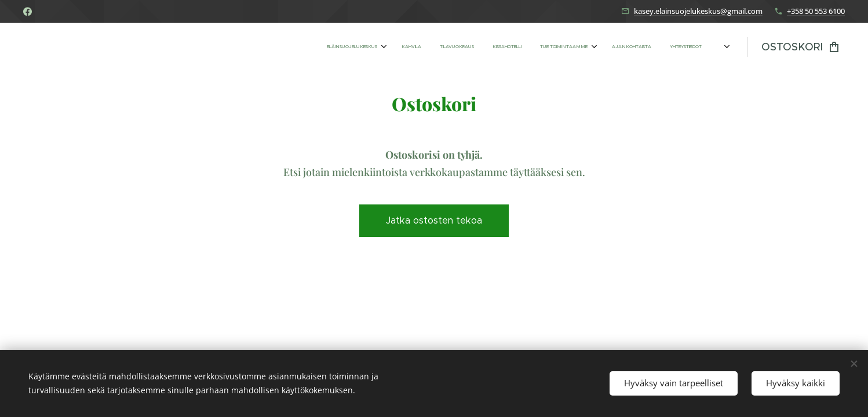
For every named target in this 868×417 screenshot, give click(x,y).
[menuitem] (585, 47)
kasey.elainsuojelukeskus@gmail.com (698, 11)
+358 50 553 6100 (816, 11)
